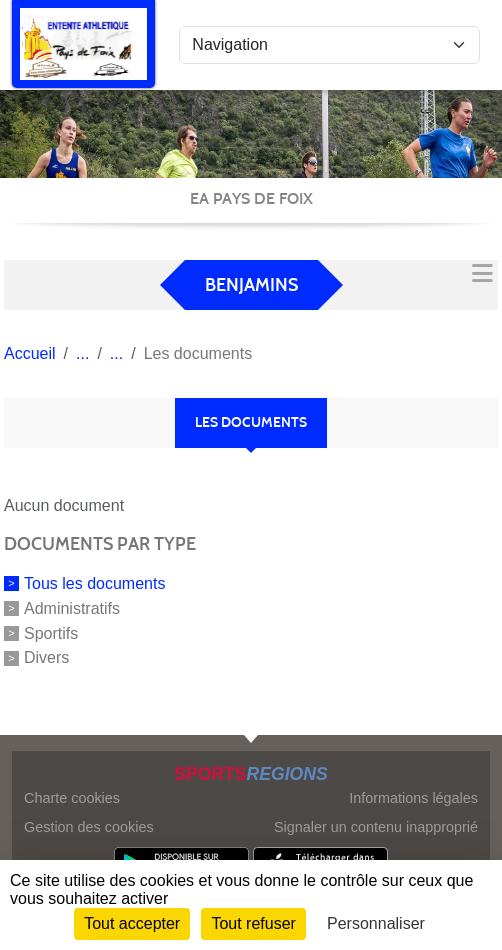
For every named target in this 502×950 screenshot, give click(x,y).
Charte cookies (72, 798)
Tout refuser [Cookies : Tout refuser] (253, 923)
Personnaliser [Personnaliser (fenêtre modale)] (376, 923)
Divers (46, 657)
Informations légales (413, 798)
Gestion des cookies (89, 827)
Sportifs (51, 632)
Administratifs (72, 608)
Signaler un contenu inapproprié (376, 827)
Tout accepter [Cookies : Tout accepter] (132, 923)
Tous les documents (94, 583)
